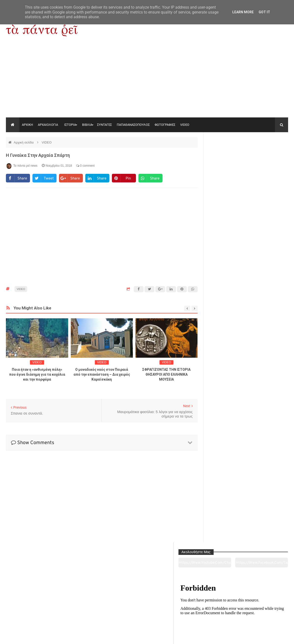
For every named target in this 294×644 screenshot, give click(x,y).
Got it (264, 12)
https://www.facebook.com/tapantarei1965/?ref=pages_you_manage (269, 155)
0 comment (85, 166)
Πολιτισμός (147, 613)
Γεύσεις (204, 613)
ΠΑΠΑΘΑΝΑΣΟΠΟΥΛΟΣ (133, 125)
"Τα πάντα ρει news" (55, 636)
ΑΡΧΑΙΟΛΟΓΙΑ (48, 125)
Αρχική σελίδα (24, 142)
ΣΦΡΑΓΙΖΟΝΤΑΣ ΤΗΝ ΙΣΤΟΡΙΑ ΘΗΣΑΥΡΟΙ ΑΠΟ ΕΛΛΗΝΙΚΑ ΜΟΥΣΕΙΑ (166, 374)
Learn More (243, 12)
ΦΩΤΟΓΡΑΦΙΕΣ (165, 125)
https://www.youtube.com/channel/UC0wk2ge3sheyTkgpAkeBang (228, 155)
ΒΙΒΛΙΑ (87, 125)
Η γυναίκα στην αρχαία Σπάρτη (38, 155)
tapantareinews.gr (274, 636)
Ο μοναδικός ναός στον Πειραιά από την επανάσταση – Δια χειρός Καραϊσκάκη (102, 374)
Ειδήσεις (261, 613)
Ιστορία (90, 613)
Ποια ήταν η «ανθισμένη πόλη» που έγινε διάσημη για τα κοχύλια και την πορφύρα (37, 374)
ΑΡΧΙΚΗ (27, 125)
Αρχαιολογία (33, 613)
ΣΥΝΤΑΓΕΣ (104, 125)
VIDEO (185, 125)
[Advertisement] (147, 80)
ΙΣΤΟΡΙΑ (70, 125)
